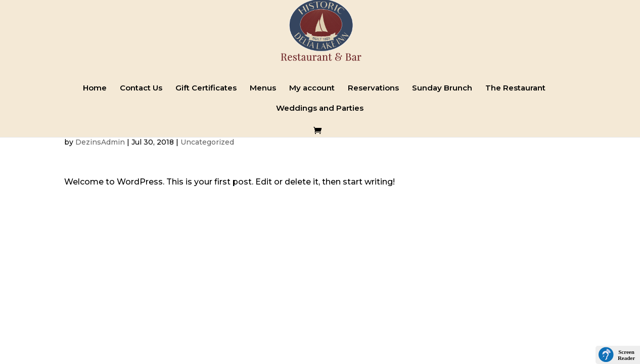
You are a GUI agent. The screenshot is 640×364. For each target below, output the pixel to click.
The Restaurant (515, 88)
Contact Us (141, 88)
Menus (263, 88)
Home (95, 88)
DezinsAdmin (100, 142)
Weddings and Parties (320, 109)
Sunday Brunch (442, 88)
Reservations (373, 88)
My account (312, 88)
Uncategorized (207, 142)
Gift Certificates (206, 88)
